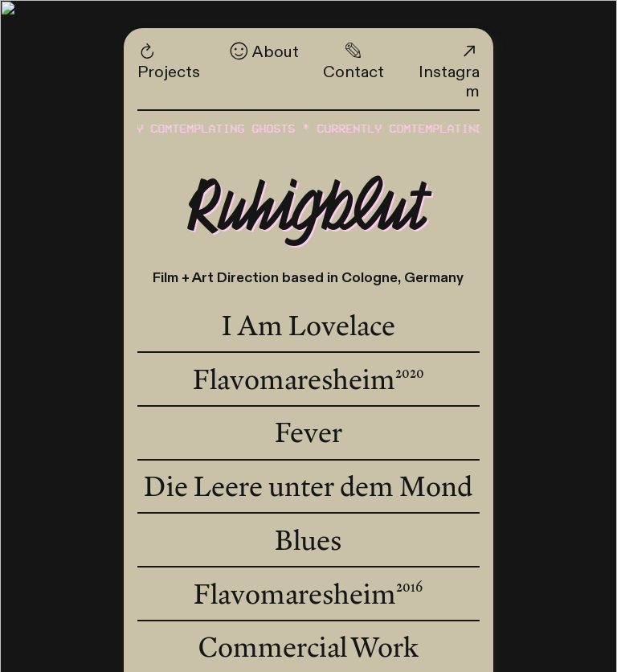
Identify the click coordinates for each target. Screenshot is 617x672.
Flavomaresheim (308, 379)
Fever (308, 432)
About (264, 52)
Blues (308, 539)
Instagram (449, 72)
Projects (169, 61)
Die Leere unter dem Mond (308, 486)
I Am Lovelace (308, 326)
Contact (353, 61)
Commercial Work (308, 647)
